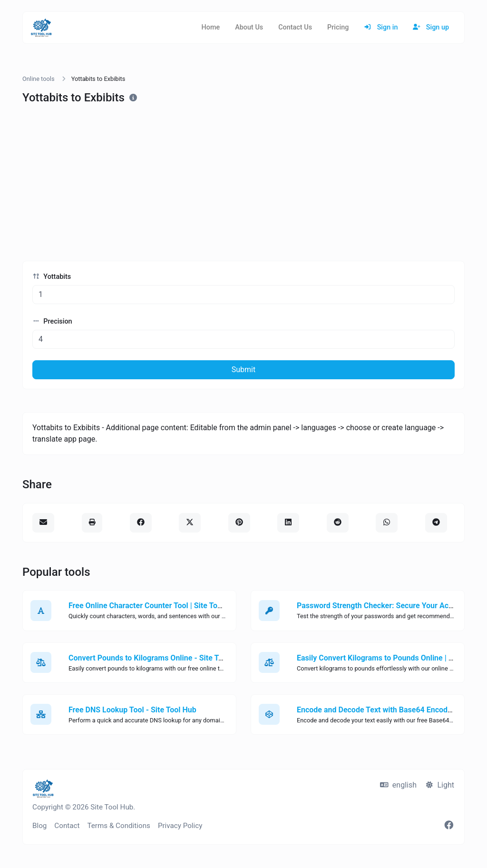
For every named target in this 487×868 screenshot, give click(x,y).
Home (211, 27)
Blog (39, 826)
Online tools (39, 79)
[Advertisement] (243, 183)
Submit (243, 370)
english (398, 785)
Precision (52, 321)
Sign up (431, 27)
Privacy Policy (180, 826)
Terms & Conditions (118, 826)
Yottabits (52, 277)
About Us (249, 27)
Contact (67, 826)
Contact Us (295, 27)
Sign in (381, 27)
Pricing (338, 27)
